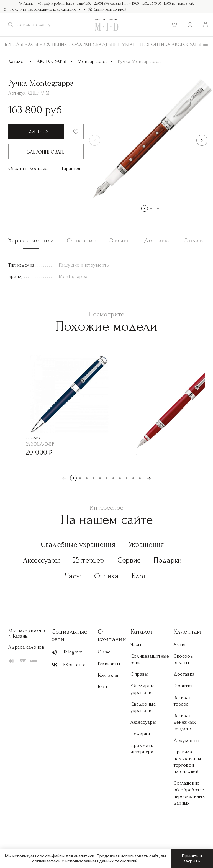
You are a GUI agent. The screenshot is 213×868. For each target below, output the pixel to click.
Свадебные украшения (121, 44)
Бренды (14, 44)
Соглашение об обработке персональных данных (189, 793)
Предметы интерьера (142, 749)
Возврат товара (182, 701)
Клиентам (187, 631)
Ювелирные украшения (144, 689)
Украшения (53, 44)
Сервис (129, 560)
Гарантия (71, 168)
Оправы (139, 674)
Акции (180, 644)
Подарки (80, 44)
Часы (32, 44)
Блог (139, 576)
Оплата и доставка (28, 168)
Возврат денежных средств (185, 722)
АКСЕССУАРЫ (187, 44)
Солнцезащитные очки (150, 659)
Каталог (17, 61)
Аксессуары (42, 560)
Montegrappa (92, 61)
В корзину (36, 132)
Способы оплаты (184, 659)
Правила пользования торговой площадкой (187, 762)
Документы (186, 740)
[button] (202, 140)
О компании (112, 635)
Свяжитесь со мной (107, 9)
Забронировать (46, 152)
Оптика (161, 44)
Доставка (184, 674)
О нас (104, 652)
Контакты (108, 675)
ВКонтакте (68, 665)
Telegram (67, 652)
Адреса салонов (26, 647)
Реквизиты (109, 664)
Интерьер (88, 560)
